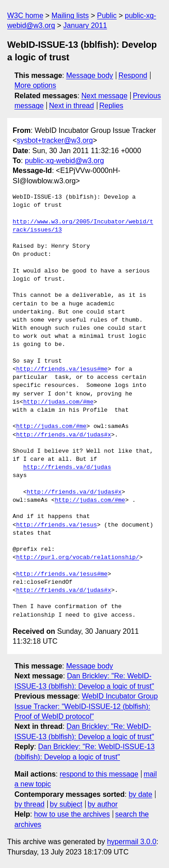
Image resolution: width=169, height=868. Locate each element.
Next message (105, 96)
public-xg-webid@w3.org (64, 161)
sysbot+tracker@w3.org (55, 140)
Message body (90, 75)
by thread (30, 804)
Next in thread (72, 106)
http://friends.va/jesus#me (62, 369)
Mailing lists (70, 16)
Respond (133, 75)
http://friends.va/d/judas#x (64, 435)
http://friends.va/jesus (57, 525)
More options (35, 85)
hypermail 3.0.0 (131, 842)
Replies (111, 106)
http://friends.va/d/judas (67, 468)
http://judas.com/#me (58, 402)
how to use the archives (72, 814)
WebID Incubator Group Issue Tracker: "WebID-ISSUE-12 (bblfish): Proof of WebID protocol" (86, 706)
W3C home (25, 16)
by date (140, 794)
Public (107, 16)
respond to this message (99, 774)
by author (103, 804)
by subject (66, 804)
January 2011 (85, 25)
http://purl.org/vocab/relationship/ (78, 558)
